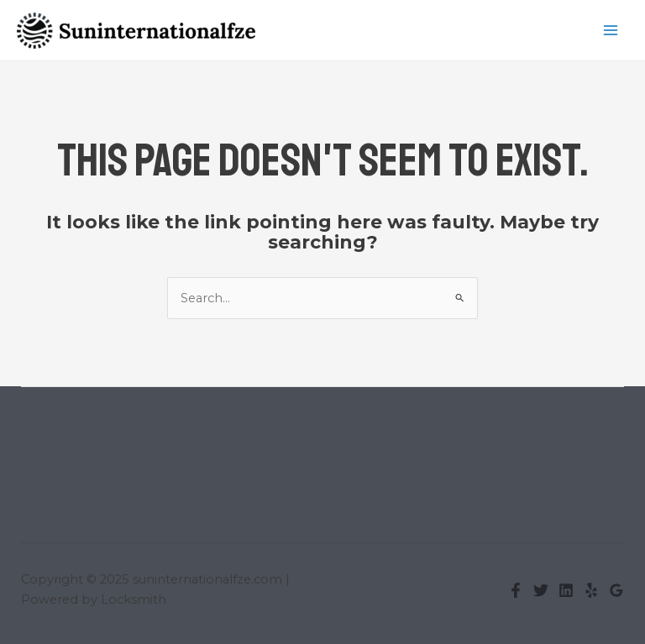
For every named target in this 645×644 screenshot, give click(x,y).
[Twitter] (541, 590)
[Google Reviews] (616, 590)
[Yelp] (591, 590)
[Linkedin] (566, 590)
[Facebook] (516, 590)
